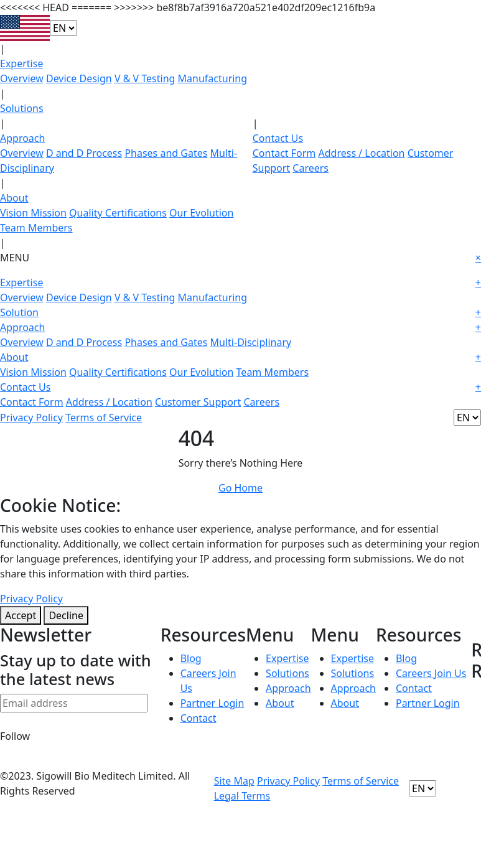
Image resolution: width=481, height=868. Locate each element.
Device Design (79, 78)
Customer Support (198, 402)
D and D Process (84, 153)
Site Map (234, 781)
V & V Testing (145, 78)
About (14, 198)
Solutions (22, 108)
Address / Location (362, 153)
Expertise (21, 63)
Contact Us (278, 138)
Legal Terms (242, 796)
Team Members (36, 228)
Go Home (240, 488)
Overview (22, 78)
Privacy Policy (31, 418)
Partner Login (212, 703)
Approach (22, 138)
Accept (21, 615)
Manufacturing (213, 78)
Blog (191, 658)
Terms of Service (104, 418)
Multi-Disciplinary (251, 342)
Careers (311, 168)
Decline (66, 615)
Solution (240, 312)
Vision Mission (33, 213)
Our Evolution (201, 213)
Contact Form (284, 153)
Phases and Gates (166, 153)
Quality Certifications (118, 213)
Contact (198, 718)
